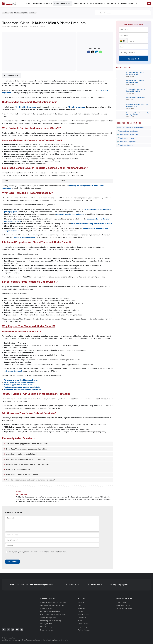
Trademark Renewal (126, 145)
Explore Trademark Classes (129, 131)
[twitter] (8, 630)
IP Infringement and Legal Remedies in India (135, 73)
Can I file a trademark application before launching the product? (31, 480)
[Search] (98, 13)
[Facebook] (89, 53)
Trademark (33, 13)
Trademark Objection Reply (129, 135)
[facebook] (4, 630)
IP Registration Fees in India (136, 98)
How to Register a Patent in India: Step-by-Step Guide (138, 114)
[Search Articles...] (123, 13)
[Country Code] (123, 41)
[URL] (52, 545)
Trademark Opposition (127, 138)
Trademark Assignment (127, 142)
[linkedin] (22, 630)
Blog (11, 13)
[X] (93, 53)
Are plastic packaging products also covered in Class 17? (28, 444)
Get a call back (133, 59)
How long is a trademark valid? (18, 470)
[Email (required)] (52, 540)
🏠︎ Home (6, 13)
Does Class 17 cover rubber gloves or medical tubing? (27, 449)
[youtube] (17, 630)
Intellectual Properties (21, 13)
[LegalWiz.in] (9, 3)
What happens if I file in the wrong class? (22, 475)
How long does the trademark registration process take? (28, 464)
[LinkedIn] (97, 53)
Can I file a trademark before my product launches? (26, 459)
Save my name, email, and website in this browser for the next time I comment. (37, 552)
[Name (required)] (52, 535)
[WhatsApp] (101, 53)
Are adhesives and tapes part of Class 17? (22, 454)
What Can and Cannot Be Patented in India (135, 82)
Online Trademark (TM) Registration (132, 127)
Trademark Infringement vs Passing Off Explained (136, 90)
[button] (12, 75)
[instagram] (13, 630)
